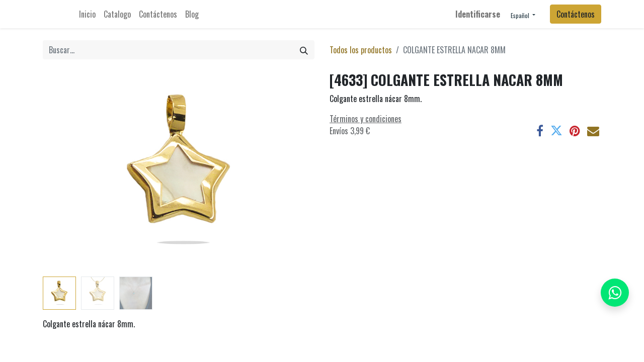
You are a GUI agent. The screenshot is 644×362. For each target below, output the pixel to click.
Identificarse (478, 14)
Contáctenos (576, 14)
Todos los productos (361, 50)
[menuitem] (87, 14)
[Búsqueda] (304, 50)
